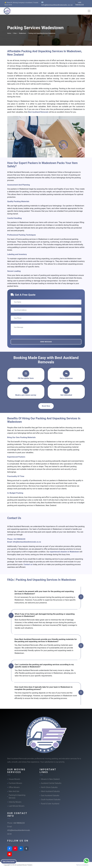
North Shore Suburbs (49, 787)
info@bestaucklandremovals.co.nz (27, 542)
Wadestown (23, 33)
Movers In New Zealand (50, 779)
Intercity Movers (15, 802)
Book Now (46, 406)
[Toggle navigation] (89, 11)
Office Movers (14, 787)
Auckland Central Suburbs (51, 783)
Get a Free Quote (9, 861)
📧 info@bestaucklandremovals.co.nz (57, 4)
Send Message (46, 342)
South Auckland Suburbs (51, 800)
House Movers (14, 779)
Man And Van (14, 791)
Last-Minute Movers (17, 806)
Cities (15, 33)
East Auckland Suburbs (50, 795)
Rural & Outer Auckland (50, 804)
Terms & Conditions (82, 865)
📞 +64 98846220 (80, 4)
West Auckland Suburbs (50, 791)
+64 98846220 (19, 539)
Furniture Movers (15, 783)
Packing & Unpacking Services (17, 796)
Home (9, 33)
